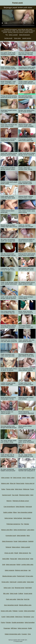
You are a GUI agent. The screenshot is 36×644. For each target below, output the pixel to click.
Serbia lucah (8, 38)
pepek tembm (27, 38)
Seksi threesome (24, 35)
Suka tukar (17, 38)
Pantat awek (18, 3)
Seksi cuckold (13, 35)
